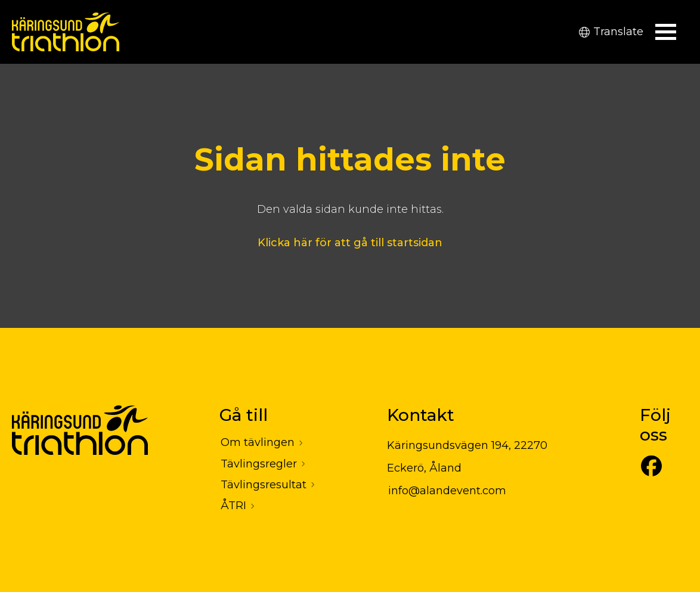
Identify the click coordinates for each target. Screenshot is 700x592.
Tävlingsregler (259, 464)
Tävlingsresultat (264, 485)
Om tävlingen (258, 442)
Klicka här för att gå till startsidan (350, 243)
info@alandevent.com (447, 491)
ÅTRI (233, 506)
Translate (611, 32)
